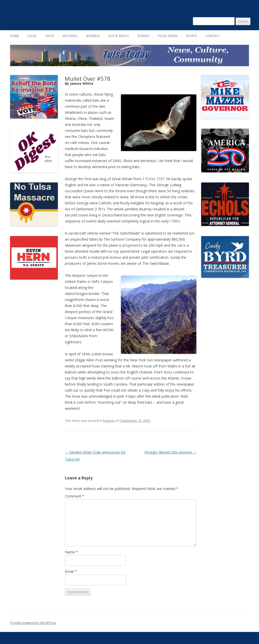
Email (71, 571)
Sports (191, 36)
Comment (75, 496)
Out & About (119, 36)
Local (32, 36)
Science (143, 36)
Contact (213, 36)
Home (14, 36)
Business (93, 36)
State (50, 36)
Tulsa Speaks (168, 36)
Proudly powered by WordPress (33, 623)
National (70, 36)
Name (71, 552)
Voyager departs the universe (170, 452)
